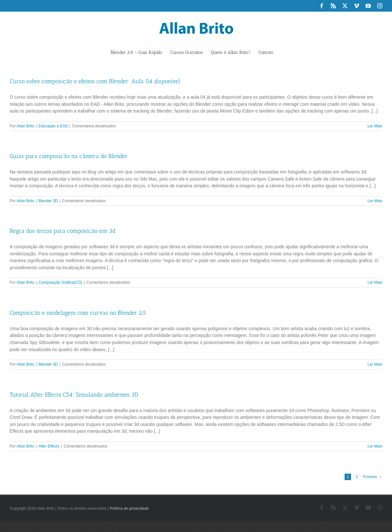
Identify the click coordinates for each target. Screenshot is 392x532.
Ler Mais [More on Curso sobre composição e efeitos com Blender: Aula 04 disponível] (375, 126)
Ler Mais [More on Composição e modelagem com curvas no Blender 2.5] (375, 364)
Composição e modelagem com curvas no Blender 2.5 (78, 313)
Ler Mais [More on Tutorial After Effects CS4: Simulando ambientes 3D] (375, 446)
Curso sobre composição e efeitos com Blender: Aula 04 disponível (95, 81)
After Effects (49, 446)
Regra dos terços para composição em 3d (63, 231)
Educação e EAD (53, 126)
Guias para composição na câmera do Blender (69, 156)
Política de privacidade (129, 508)
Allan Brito (25, 126)
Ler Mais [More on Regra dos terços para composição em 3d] (375, 282)
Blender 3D (48, 201)
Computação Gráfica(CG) (60, 282)
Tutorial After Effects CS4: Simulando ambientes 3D (74, 395)
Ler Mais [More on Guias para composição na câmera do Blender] (375, 201)
